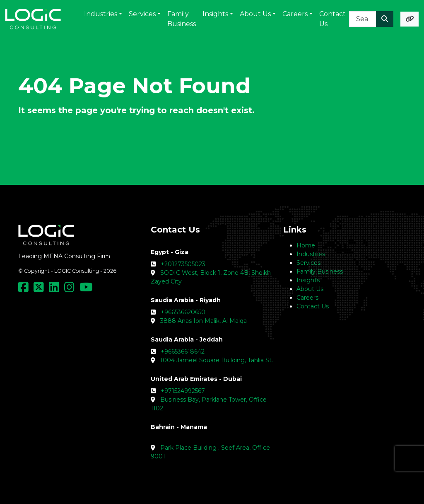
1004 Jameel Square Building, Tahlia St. (217, 360)
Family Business (320, 271)
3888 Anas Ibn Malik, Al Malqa (204, 321)
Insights (308, 280)
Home (306, 245)
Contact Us (313, 306)
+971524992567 (183, 391)
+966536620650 (183, 312)
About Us (310, 289)
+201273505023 (183, 264)
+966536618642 (183, 351)
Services (308, 263)
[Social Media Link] (25, 289)
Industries (311, 254)
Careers (307, 298)
